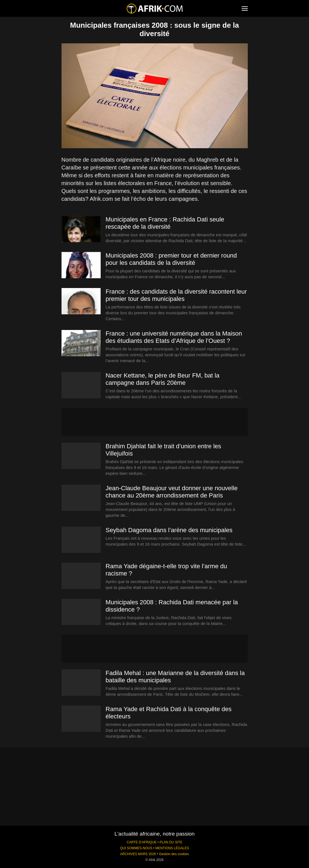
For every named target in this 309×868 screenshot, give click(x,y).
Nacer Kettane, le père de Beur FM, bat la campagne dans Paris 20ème (163, 379)
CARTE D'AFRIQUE (142, 842)
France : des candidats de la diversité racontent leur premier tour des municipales (176, 295)
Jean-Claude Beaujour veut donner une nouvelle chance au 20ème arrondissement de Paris (172, 492)
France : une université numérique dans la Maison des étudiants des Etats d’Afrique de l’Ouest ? (174, 337)
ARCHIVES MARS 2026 (138, 854)
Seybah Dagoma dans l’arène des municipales (169, 530)
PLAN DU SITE (171, 842)
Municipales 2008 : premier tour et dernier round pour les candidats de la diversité (171, 259)
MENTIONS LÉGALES (172, 848)
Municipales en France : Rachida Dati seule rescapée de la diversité (165, 223)
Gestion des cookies (174, 854)
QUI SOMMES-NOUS (136, 848)
